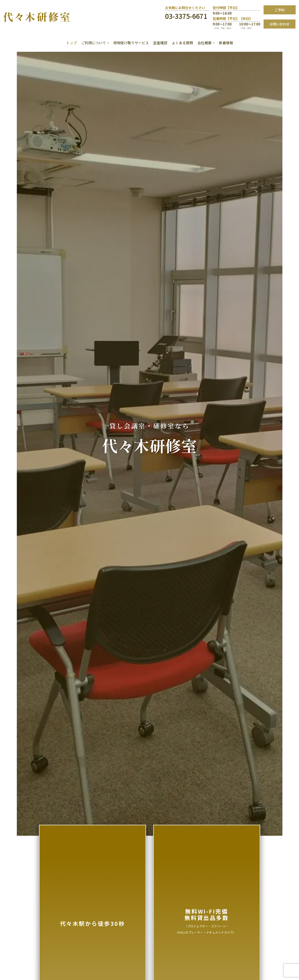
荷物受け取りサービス (131, 43)
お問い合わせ (280, 24)
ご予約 (280, 10)
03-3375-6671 (186, 16)
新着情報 (226, 43)
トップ (71, 43)
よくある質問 (182, 43)
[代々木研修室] (37, 17)
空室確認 (160, 43)
